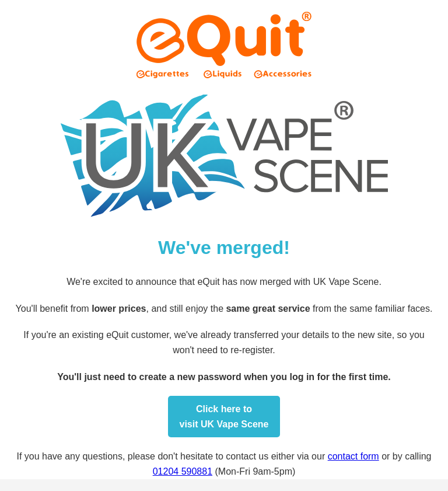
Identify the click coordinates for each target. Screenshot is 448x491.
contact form (353, 456)
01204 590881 (183, 471)
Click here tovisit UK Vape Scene (224, 417)
